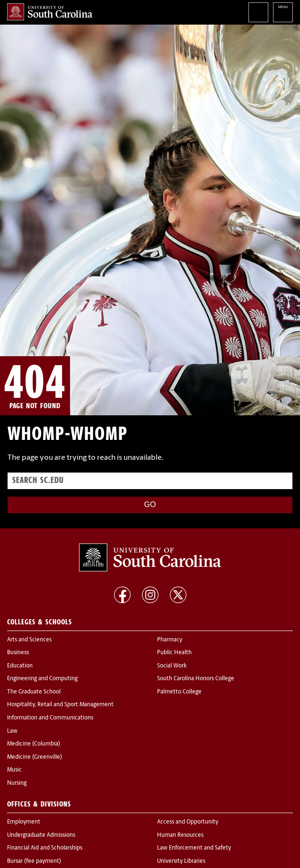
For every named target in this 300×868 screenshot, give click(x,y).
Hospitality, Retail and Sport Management (60, 705)
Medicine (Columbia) (34, 744)
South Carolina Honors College (196, 679)
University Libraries (181, 861)
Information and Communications (50, 718)
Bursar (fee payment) (34, 861)
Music (14, 770)
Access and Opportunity (188, 822)
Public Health (174, 653)
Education (20, 666)
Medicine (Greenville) (35, 757)
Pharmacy (170, 640)
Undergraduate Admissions (41, 835)
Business (18, 653)
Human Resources (180, 835)
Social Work (172, 666)
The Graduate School (34, 692)
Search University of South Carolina (258, 12)
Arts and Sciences (29, 640)
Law (12, 731)
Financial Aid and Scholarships (45, 848)
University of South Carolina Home (50, 12)
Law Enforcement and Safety (194, 848)
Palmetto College (179, 692)
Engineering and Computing (42, 679)
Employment (24, 822)
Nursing (17, 783)
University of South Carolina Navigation (283, 12)
